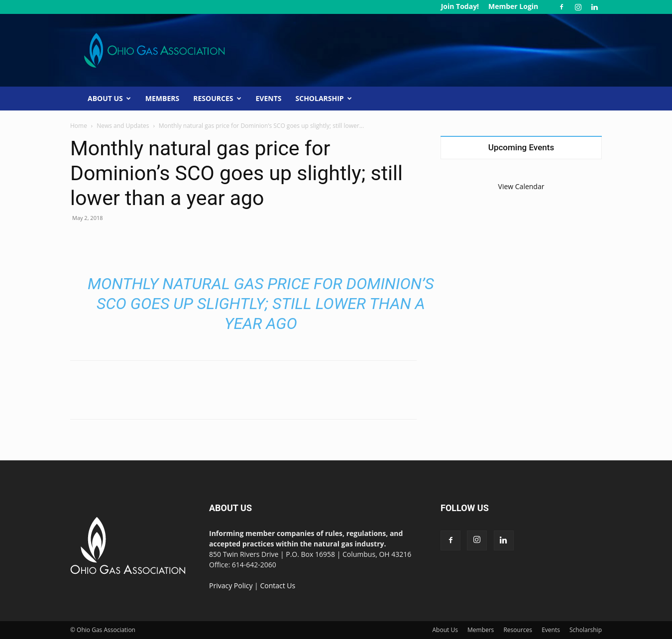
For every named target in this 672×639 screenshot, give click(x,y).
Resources (217, 98)
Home (79, 126)
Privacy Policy (231, 586)
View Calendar (521, 186)
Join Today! (460, 6)
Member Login (513, 6)
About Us (109, 98)
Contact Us (278, 586)
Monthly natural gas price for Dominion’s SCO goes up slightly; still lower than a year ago (261, 304)
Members (162, 98)
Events (269, 98)
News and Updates (123, 126)
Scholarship (324, 98)
